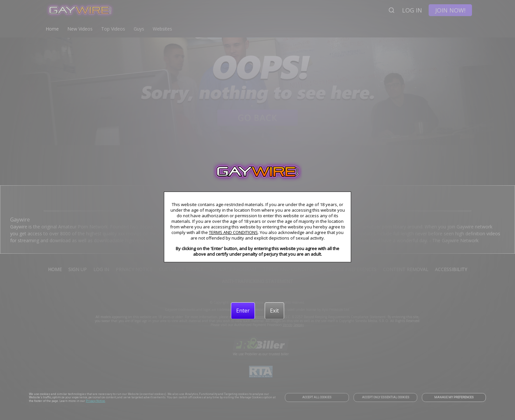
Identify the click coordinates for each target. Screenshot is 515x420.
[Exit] (274, 311)
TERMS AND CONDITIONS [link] (233, 232)
